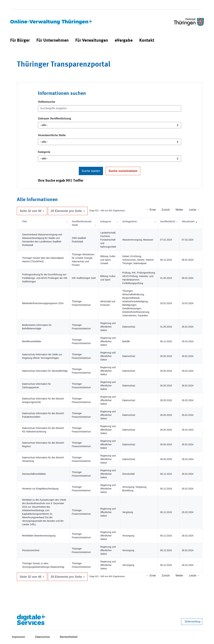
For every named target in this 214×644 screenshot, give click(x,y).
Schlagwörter (130, 221)
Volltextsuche (46, 102)
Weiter (179, 210)
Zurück (166, 210)
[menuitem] (20, 41)
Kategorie (44, 152)
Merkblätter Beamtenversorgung (39, 536)
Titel (24, 221)
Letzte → (194, 210)
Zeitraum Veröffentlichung (54, 119)
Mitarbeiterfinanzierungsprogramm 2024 (43, 303)
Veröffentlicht (168, 221)
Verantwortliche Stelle (52, 135)
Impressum (18, 637)
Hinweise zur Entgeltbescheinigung (40, 489)
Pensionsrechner (31, 550)
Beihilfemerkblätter (32, 341)
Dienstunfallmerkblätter (34, 474)
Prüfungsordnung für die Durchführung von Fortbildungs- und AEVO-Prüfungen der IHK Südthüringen (45, 278)
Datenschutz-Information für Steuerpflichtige (45, 371)
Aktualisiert (188, 221)
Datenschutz (42, 637)
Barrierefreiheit (69, 637)
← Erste (151, 210)
